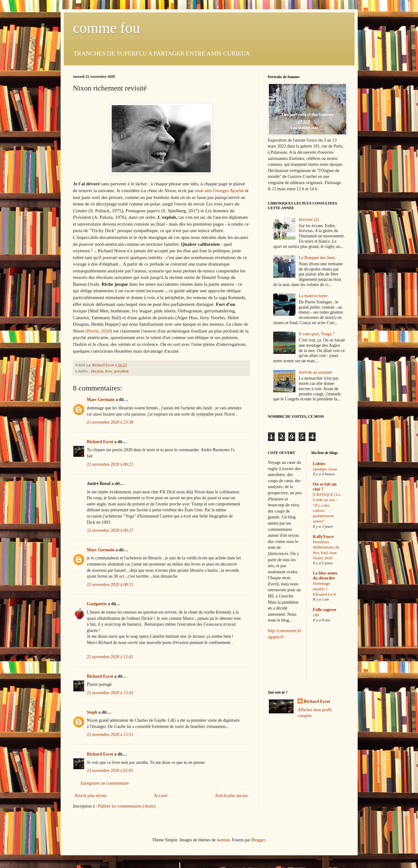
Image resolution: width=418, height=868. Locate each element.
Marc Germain (101, 400)
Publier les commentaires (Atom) (127, 806)
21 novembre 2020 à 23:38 (110, 422)
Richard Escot (100, 442)
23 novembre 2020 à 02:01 (110, 771)
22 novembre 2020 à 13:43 (110, 693)
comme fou (107, 28)
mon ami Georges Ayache (219, 190)
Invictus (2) (309, 220)
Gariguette (97, 604)
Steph (92, 712)
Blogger (258, 840)
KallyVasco (323, 537)
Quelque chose (325, 469)
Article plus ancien (231, 796)
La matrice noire (313, 296)
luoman (223, 840)
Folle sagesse (325, 610)
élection (97, 371)
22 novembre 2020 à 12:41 (110, 657)
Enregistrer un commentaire (105, 783)
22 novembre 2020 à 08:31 (110, 585)
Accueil (161, 796)
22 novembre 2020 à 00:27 (110, 530)
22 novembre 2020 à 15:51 (110, 735)
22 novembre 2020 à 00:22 (110, 464)
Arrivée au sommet (315, 372)
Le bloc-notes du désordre (325, 576)
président (121, 371)
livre (109, 371)
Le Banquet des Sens (317, 258)
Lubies (319, 464)
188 (316, 615)
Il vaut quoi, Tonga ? (317, 334)
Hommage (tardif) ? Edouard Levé (324, 589)
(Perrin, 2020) (99, 331)
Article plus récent (90, 796)
